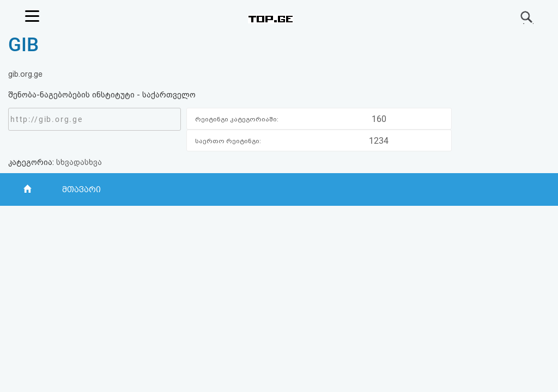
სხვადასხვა (79, 162)
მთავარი (81, 189)
